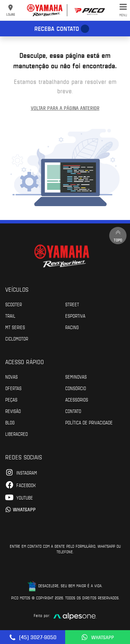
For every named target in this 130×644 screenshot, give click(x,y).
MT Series (15, 327)
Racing (72, 327)
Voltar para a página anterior (65, 108)
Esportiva (75, 316)
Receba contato (57, 28)
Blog (10, 422)
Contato (73, 411)
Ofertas (13, 388)
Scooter (14, 304)
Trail (10, 316)
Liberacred (16, 434)
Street (72, 304)
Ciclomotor (17, 338)
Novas (11, 377)
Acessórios (77, 399)
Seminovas (76, 377)
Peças (11, 399)
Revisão (13, 411)
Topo (118, 235)
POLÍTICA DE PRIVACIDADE (89, 422)
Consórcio (76, 388)
